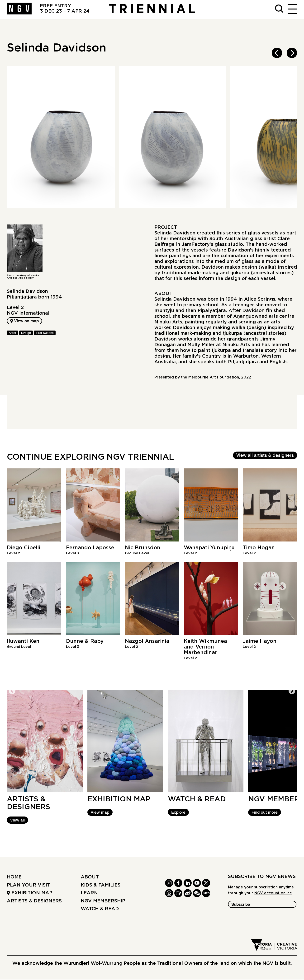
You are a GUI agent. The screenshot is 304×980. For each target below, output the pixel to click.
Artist (12, 334)
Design (26, 334)
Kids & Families (101, 886)
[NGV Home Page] (19, 9)
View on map (26, 321)
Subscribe (242, 905)
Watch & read (100, 910)
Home (14, 878)
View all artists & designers (265, 456)
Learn (89, 894)
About (90, 878)
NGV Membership (103, 902)
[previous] (277, 53)
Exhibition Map (30, 894)
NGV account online (273, 894)
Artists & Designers (34, 902)
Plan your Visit (28, 886)
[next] (292, 53)
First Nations (45, 334)
